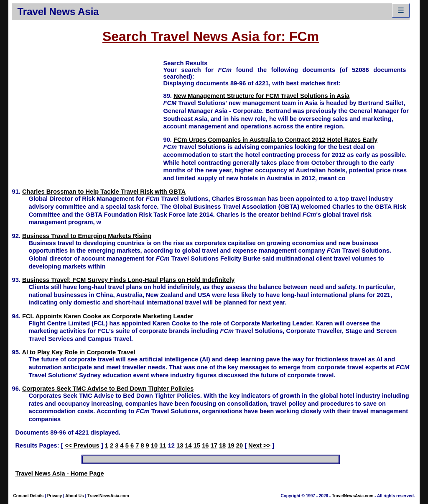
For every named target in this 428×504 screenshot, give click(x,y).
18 (222, 445)
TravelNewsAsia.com (108, 496)
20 (239, 445)
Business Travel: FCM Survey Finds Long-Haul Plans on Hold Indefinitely (128, 280)
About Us (74, 496)
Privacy (55, 496)
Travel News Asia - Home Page (59, 473)
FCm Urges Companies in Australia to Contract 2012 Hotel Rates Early (275, 140)
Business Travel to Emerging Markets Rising (87, 236)
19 (231, 445)
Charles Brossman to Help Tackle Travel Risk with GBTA (104, 192)
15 (197, 445)
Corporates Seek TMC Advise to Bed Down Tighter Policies (108, 389)
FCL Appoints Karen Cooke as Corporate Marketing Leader (108, 316)
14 (188, 445)
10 (154, 445)
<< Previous (82, 445)
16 (205, 445)
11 (163, 445)
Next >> (259, 445)
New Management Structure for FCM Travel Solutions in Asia (261, 96)
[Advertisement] (87, 118)
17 (214, 445)
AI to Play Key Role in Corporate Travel (78, 352)
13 (180, 445)
